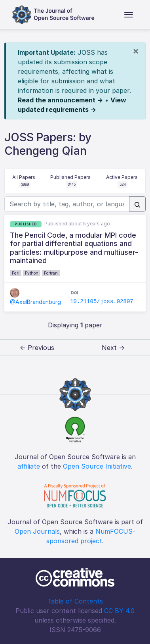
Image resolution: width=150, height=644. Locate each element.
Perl (16, 273)
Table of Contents (75, 601)
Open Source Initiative (97, 466)
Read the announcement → (60, 100)
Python (32, 273)
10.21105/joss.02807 (102, 302)
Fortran (51, 273)
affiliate (29, 466)
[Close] (136, 51)
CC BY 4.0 (119, 611)
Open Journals (37, 531)
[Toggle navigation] (129, 15)
